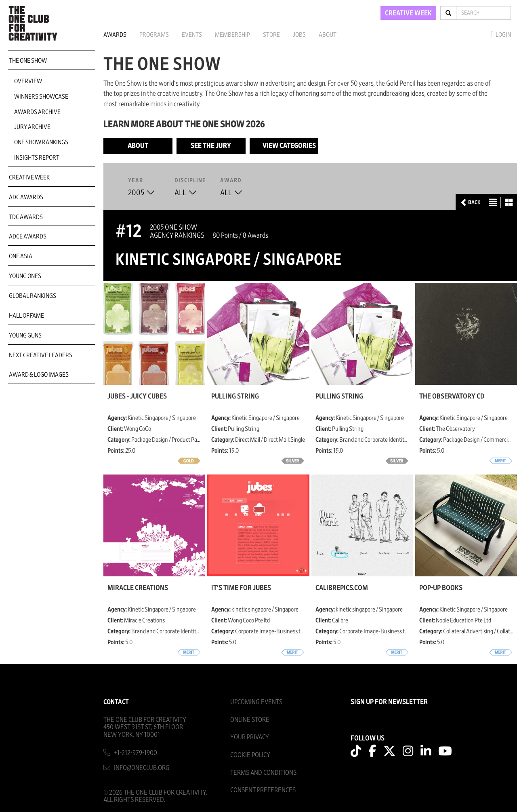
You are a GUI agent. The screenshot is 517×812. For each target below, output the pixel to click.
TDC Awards (26, 217)
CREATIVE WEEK (408, 13)
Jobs (299, 35)
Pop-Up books (441, 588)
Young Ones (25, 276)
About (328, 35)
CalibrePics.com (342, 588)
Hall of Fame (26, 316)
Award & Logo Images (39, 375)
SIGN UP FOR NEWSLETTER (389, 702)
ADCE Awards (28, 236)
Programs (154, 35)
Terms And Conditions (263, 773)
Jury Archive (32, 127)
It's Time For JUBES (241, 588)
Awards (115, 35)
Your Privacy (250, 737)
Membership (232, 35)
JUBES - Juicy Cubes (137, 397)
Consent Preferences (263, 790)
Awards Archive (37, 112)
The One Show (28, 61)
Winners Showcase (41, 97)
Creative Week (29, 177)
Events (192, 35)
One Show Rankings (41, 142)
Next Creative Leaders (41, 355)
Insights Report (37, 158)
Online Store (250, 720)
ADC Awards (26, 197)
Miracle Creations (138, 588)
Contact (116, 702)
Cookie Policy (250, 755)
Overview (28, 81)
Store (271, 35)
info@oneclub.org (142, 768)
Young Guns (25, 335)
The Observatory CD (452, 397)
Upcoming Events (256, 702)
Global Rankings (33, 296)
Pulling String (235, 397)
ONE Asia (21, 256)
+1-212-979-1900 (136, 753)
